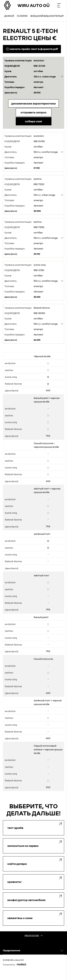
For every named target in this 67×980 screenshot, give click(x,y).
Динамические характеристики (33, 103)
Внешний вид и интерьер (47, 16)
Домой (9, 16)
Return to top (32, 935)
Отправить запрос (33, 112)
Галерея (22, 16)
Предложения (12, 950)
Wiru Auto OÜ (34, 5)
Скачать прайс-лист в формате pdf (32, 49)
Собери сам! (33, 121)
